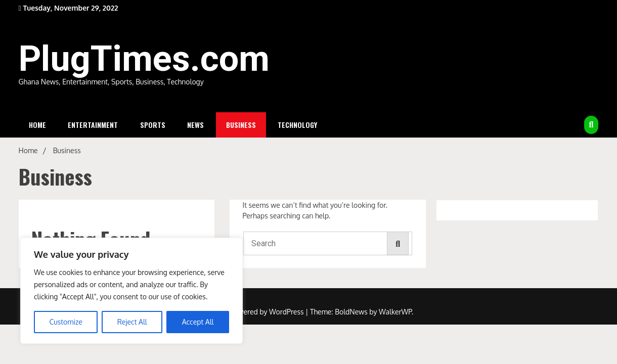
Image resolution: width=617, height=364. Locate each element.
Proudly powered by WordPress (255, 312)
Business (241, 125)
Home (37, 125)
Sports (153, 125)
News (195, 125)
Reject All (132, 322)
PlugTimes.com (144, 59)
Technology (297, 125)
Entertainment (93, 125)
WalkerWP (395, 312)
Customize (65, 322)
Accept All (198, 322)
